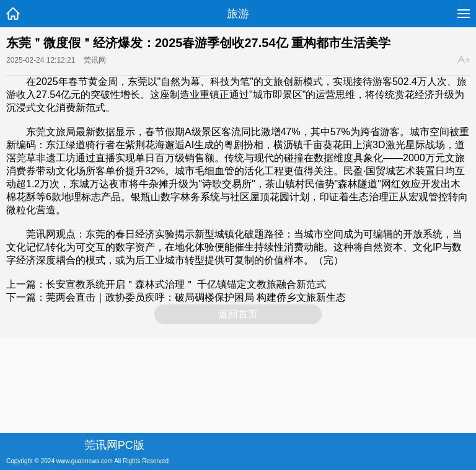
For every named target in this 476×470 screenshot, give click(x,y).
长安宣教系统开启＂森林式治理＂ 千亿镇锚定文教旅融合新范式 (186, 284)
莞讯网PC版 (114, 445)
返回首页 (238, 314)
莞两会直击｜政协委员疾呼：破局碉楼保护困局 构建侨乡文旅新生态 (196, 297)
